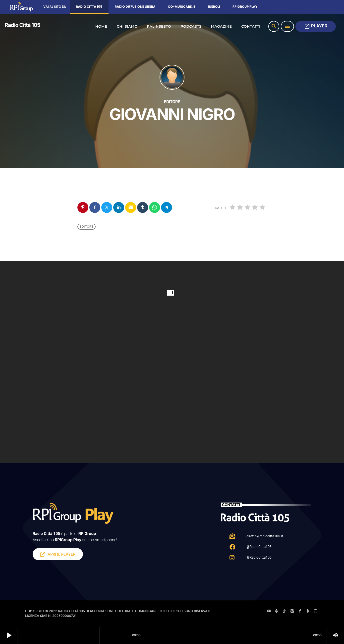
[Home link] (24, 26)
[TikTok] (285, 612)
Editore (86, 226)
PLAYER (316, 26)
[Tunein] (277, 612)
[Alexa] (316, 612)
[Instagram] (292, 612)
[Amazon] (308, 612)
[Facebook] (300, 612)
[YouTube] (269, 612)
